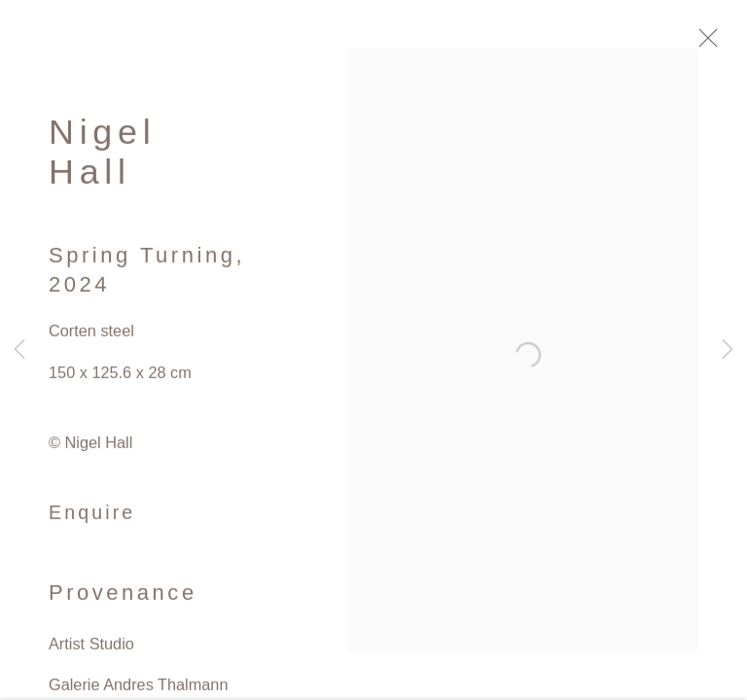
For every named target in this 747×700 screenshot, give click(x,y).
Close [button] (712, 44)
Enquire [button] (92, 517)
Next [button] (728, 350)
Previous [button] (19, 350)
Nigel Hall (102, 156)
